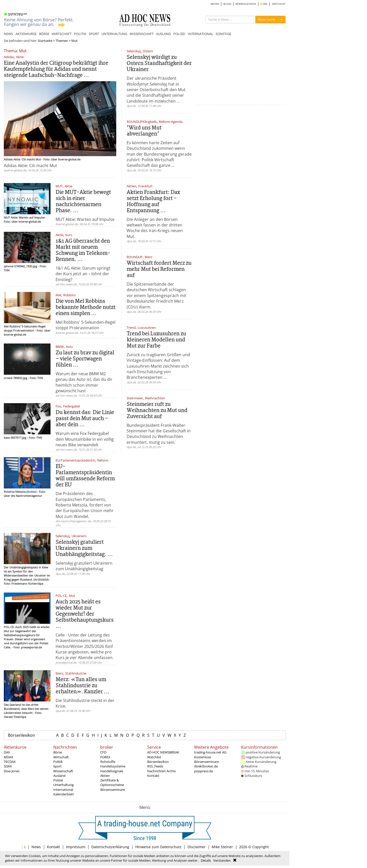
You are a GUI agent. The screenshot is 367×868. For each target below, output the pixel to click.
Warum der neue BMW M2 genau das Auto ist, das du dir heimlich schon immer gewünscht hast (84, 382)
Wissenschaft (63, 771)
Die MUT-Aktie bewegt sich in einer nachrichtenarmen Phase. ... (83, 202)
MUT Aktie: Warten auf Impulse (85, 219)
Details (206, 860)
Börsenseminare (113, 790)
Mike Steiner (222, 847)
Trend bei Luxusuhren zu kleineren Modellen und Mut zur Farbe (156, 340)
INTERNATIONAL (201, 34)
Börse (58, 752)
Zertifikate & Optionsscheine (112, 782)
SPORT (94, 34)
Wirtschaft (61, 757)
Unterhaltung (63, 785)
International (63, 790)
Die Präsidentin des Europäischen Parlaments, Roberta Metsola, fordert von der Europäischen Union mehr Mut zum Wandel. (85, 505)
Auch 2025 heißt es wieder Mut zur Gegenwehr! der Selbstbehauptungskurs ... (85, 614)
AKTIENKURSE (26, 34)
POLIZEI (179, 34)
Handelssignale (112, 771)
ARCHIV (215, 4)
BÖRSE (44, 34)
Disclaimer (197, 847)
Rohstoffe (108, 762)
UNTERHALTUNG (114, 34)
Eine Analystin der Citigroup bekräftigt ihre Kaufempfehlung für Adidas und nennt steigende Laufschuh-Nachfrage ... (56, 69)
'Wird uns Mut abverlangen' (144, 131)
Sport (57, 766)
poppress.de (204, 771)
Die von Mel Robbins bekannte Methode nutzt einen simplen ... (86, 308)
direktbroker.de (206, 766)
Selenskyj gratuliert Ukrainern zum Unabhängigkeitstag (84, 566)
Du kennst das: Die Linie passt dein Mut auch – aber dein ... (85, 419)
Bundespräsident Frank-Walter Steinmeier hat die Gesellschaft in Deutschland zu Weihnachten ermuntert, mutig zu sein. (159, 434)
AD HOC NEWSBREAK (163, 752)
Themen (62, 41)
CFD (103, 752)
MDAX (9, 757)
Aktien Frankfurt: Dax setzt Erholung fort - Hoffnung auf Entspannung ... (153, 202)
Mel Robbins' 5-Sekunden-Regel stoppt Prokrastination (86, 325)
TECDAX (10, 762)
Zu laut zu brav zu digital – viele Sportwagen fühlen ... (85, 359)
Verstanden (222, 860)
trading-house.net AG (210, 752)
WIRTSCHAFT (62, 34)
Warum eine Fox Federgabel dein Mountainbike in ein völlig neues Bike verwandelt (85, 439)
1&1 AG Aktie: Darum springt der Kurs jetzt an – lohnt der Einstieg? (83, 274)
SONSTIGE (223, 34)
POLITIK (80, 34)
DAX (7, 752)
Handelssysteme (113, 766)
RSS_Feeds (155, 766)
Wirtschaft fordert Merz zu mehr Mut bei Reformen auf (159, 269)
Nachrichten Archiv (162, 771)
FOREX (105, 757)
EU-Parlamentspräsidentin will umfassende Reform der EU (85, 476)
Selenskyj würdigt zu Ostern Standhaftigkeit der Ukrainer (159, 64)
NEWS (8, 34)
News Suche (267, 19)
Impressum (76, 847)
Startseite (45, 41)
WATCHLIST (279, 4)
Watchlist (154, 757)
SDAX (8, 766)
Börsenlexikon (21, 735)
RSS (264, 4)
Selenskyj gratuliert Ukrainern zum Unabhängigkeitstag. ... (84, 548)
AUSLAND (163, 34)
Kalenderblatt (64, 794)
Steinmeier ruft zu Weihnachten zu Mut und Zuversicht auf (157, 411)
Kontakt (153, 776)
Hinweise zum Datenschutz (158, 847)
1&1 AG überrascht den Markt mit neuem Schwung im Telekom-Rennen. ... (83, 250)
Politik (58, 762)
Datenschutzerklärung (110, 847)
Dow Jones (12, 771)
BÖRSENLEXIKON (246, 4)
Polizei (58, 780)
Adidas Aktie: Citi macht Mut (30, 166)
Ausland (59, 776)
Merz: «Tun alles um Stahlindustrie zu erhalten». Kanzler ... (82, 686)
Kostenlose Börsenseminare (206, 759)
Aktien (105, 776)
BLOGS (227, 4)
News (36, 847)
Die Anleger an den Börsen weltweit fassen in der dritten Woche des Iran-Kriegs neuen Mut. (155, 228)
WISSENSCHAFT (142, 34)
